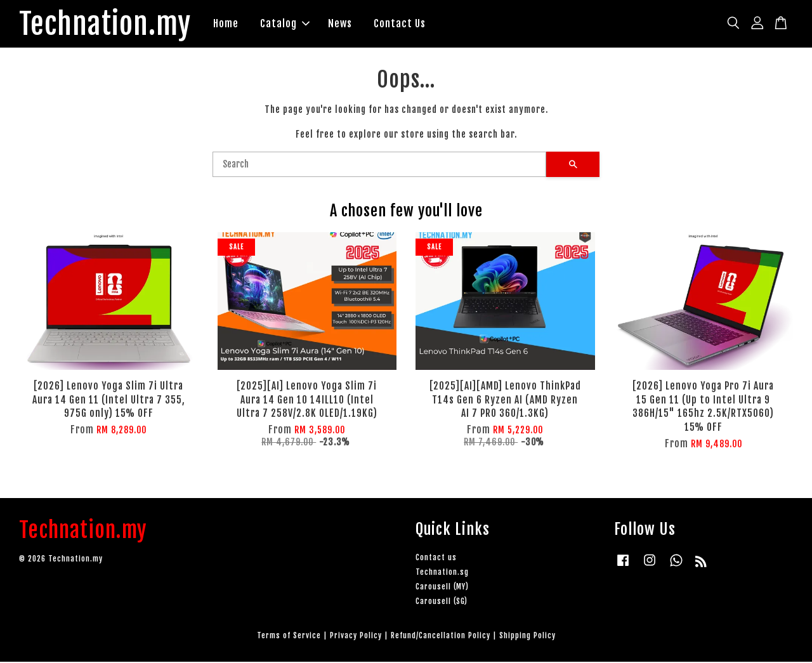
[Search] (379, 166)
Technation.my (108, 25)
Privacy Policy (356, 637)
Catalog (291, 24)
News (346, 24)
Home (232, 24)
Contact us (436, 559)
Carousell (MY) (442, 588)
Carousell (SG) (442, 603)
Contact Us (406, 24)
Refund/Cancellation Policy (441, 637)
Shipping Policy (527, 637)
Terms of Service (289, 637)
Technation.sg (442, 573)
